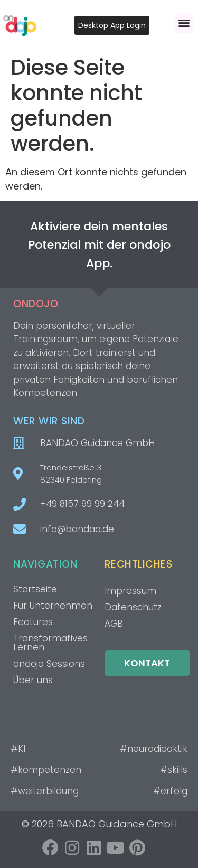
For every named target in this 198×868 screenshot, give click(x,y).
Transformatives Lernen (50, 643)
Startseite (35, 589)
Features (33, 622)
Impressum (130, 591)
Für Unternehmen (53, 606)
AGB (114, 624)
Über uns (33, 680)
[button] (184, 23)
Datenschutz (133, 607)
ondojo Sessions (49, 664)
